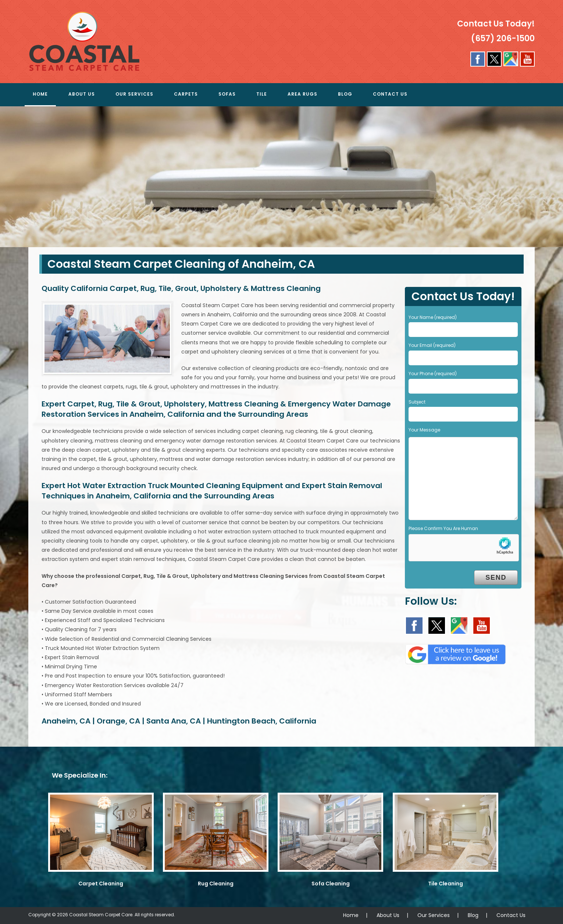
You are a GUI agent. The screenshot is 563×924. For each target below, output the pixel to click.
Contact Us (511, 915)
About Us (388, 915)
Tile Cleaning (446, 884)
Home (351, 915)
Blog (473, 915)
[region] (281, 177)
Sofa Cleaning (331, 884)
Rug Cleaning (216, 884)
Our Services (434, 915)
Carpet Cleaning (101, 884)
